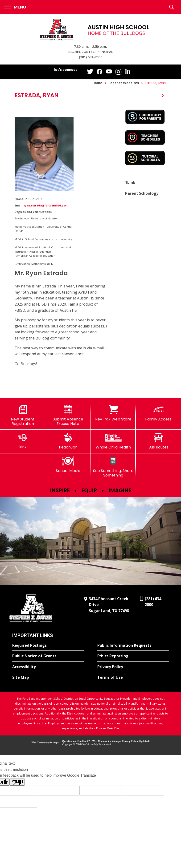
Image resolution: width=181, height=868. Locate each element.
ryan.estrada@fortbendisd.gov (45, 205)
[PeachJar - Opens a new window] (68, 441)
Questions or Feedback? (76, 741)
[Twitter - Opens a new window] (90, 71)
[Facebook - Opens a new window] (100, 72)
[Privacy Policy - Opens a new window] (133, 667)
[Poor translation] (17, 782)
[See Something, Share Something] (113, 467)
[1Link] (23, 441)
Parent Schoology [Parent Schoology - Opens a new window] (142, 193)
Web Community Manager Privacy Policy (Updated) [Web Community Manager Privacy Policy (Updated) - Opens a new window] (121, 741)
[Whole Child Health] (113, 441)
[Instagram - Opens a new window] (119, 72)
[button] (15, 7)
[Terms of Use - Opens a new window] (133, 678)
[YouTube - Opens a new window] (109, 71)
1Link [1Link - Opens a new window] (130, 182)
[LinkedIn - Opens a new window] (128, 71)
